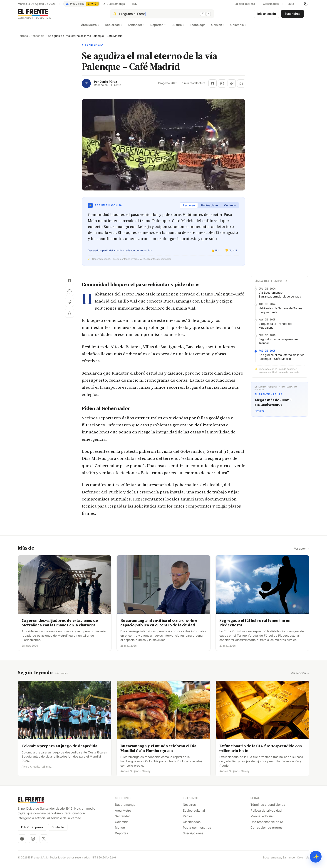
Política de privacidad (266, 814)
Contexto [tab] (230, 209)
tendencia (38, 40)
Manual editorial (262, 820)
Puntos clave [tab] (209, 209)
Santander (136, 28)
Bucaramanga (125, 808)
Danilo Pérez (108, 85)
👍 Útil (215, 254)
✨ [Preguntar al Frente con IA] (316, 857)
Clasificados (271, 4)
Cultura (178, 28)
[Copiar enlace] (232, 87)
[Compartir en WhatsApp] (222, 87)
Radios (188, 820)
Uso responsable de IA (267, 825)
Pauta (290, 4)
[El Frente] (44, 16)
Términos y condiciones (268, 808)
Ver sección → (300, 677)
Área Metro (90, 28)
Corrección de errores (266, 831)
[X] (44, 842)
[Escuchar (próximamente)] (241, 87)
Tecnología (198, 28)
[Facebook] (22, 842)
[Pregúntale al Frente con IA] (162, 16)
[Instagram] (33, 842)
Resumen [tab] (189, 209)
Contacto (58, 831)
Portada (23, 40)
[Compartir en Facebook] (213, 87)
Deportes (158, 28)
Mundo (120, 831)
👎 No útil (231, 254)
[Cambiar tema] (306, 4)
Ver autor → (302, 552)
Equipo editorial (194, 814)
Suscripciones (193, 837)
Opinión (218, 28)
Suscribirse (292, 15)
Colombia (238, 28)
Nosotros (189, 808)
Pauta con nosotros (197, 831)
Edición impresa (245, 4)
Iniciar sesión (267, 15)
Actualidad (113, 28)
